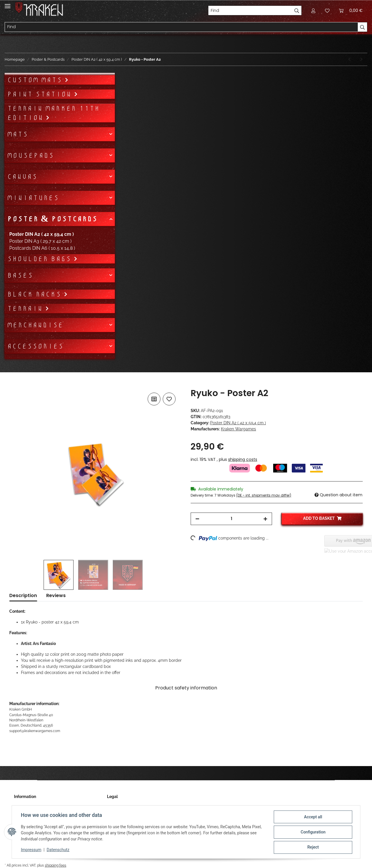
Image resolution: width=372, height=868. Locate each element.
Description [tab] (23, 595)
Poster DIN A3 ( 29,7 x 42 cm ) (40, 241)
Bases (20, 275)
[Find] (250, 10)
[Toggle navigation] (8, 4)
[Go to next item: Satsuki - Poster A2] (361, 59)
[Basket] (351, 10)
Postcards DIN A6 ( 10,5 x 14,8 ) (42, 248)
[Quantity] (231, 519)
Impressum (31, 850)
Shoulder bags (40, 259)
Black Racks (35, 294)
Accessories (35, 346)
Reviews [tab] (56, 595)
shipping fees (56, 865)
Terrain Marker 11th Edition (53, 113)
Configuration (313, 832)
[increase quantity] (265, 519)
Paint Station (40, 94)
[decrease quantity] (197, 519)
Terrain (26, 308)
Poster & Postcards (52, 219)
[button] (313, 10)
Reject (313, 847)
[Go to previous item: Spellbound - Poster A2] (349, 59)
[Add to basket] (14, 385)
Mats (17, 134)
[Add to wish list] (169, 399)
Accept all (313, 817)
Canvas (22, 177)
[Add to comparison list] (154, 399)
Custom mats (36, 80)
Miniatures (33, 198)
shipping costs (243, 459)
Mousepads (30, 155)
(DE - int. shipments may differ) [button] (264, 495)
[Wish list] (327, 10)
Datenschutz (58, 850)
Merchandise (35, 325)
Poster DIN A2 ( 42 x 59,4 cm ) (238, 423)
